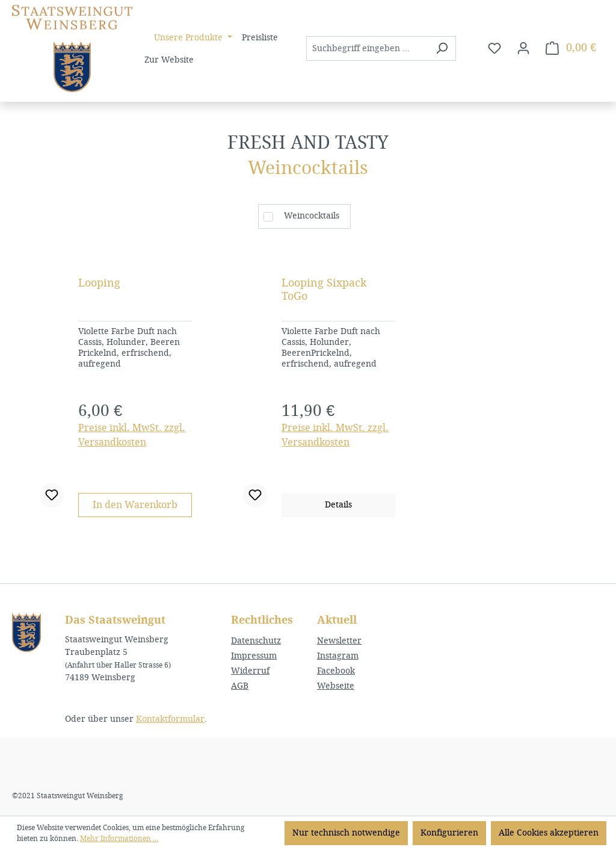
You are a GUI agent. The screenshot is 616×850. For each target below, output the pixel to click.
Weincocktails (312, 216)
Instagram (338, 656)
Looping (99, 283)
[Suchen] (442, 48)
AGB (240, 686)
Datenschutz (256, 641)
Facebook (336, 671)
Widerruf (250, 671)
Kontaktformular (170, 719)
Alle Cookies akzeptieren (549, 833)
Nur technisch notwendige (346, 833)
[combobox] (367, 48)
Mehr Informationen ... (119, 839)
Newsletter (339, 641)
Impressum (254, 656)
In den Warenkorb (135, 505)
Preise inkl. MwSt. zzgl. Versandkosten (132, 435)
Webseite (336, 686)
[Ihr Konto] (523, 48)
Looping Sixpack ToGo (324, 290)
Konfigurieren (449, 833)
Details (338, 505)
